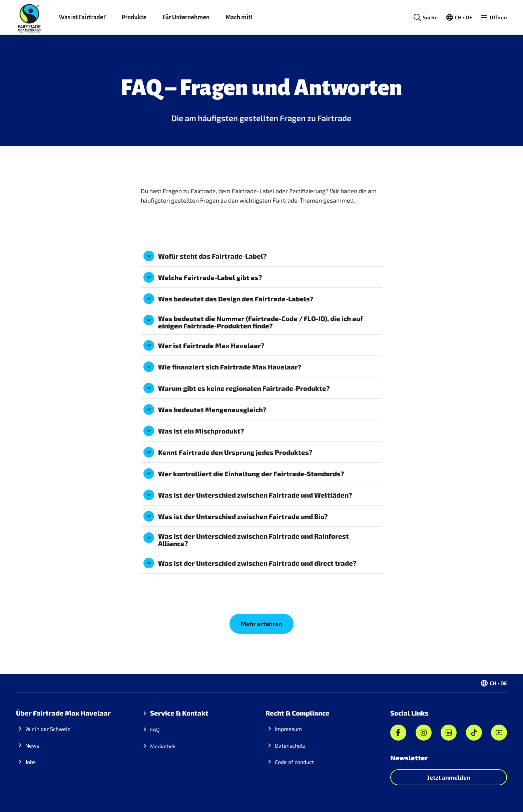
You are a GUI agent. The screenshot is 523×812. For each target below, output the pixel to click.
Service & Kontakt (179, 713)
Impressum (288, 729)
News (32, 745)
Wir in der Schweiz (48, 729)
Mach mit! (239, 17)
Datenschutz (290, 745)
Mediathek (163, 746)
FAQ (155, 729)
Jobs (31, 762)
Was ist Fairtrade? (82, 17)
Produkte (134, 17)
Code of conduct (294, 762)
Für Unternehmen (186, 17)
